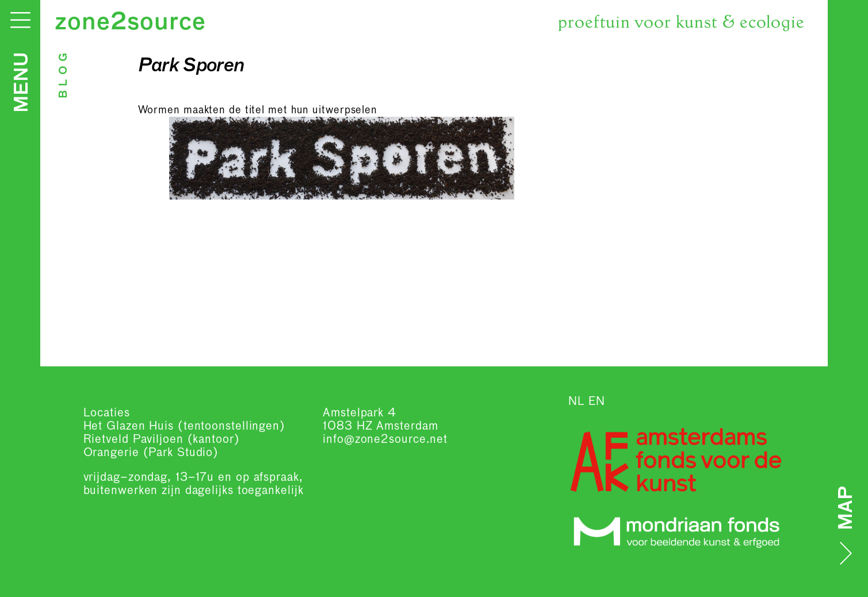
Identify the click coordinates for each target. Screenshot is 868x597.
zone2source (130, 23)
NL (577, 401)
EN (597, 401)
